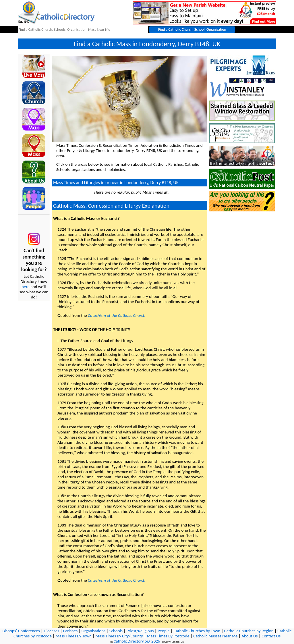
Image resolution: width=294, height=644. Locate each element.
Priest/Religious (140, 631)
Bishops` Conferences (21, 631)
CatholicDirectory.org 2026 (137, 641)
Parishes (70, 631)
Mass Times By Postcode (168, 636)
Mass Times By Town (74, 636)
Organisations (93, 631)
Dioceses (51, 631)
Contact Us (271, 636)
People (164, 631)
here (26, 287)
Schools (116, 631)
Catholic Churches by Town (197, 631)
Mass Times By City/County (119, 636)
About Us (249, 636)
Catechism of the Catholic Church (117, 315)
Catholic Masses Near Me (215, 636)
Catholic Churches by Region (249, 631)
